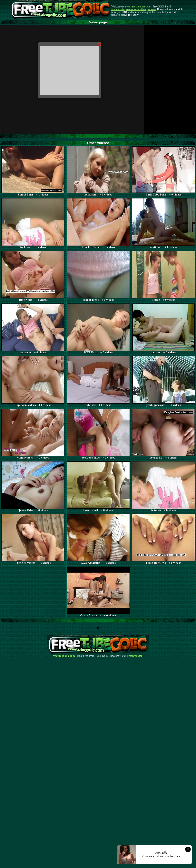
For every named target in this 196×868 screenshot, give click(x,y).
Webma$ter (135, 656)
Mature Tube (118, 9)
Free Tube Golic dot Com (138, 7)
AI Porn (152, 9)
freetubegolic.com (64, 656)
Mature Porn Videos (136, 9)
